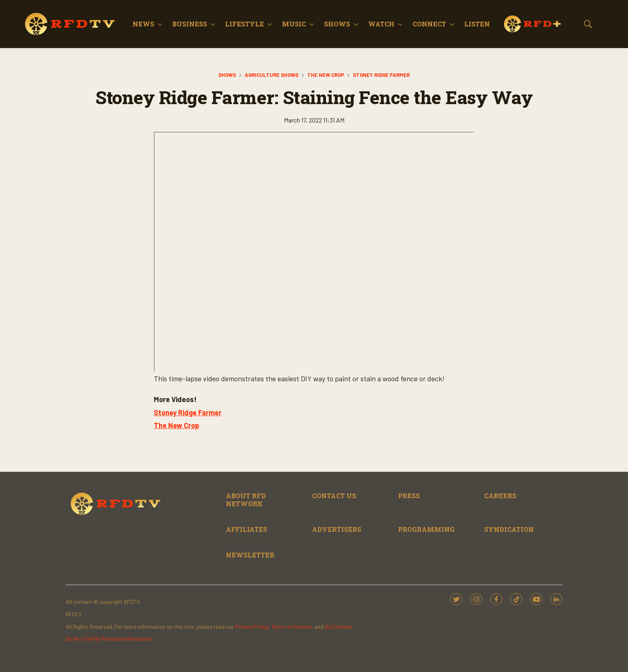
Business (190, 24)
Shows (337, 24)
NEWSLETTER (250, 555)
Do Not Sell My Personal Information (109, 639)
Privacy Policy (252, 627)
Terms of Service (291, 627)
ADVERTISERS (337, 529)
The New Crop (326, 75)
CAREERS (500, 496)
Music (294, 24)
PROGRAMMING (426, 529)
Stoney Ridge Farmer (381, 75)
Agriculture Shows (272, 75)
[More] (160, 24)
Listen (477, 24)
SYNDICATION (509, 529)
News (143, 24)
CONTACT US (334, 496)
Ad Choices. (339, 627)
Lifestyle (245, 24)
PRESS (409, 496)
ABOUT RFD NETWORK (246, 499)
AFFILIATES (247, 529)
